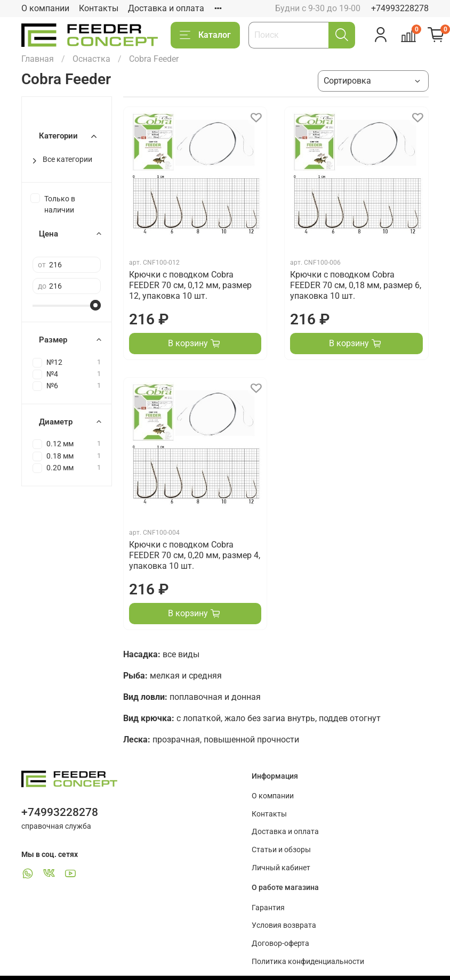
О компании (45, 8)
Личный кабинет (281, 868)
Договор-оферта (280, 944)
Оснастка (91, 59)
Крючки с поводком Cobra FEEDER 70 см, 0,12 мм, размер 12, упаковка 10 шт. (190, 285)
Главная (38, 59)
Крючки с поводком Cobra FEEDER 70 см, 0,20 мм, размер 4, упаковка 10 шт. (195, 555)
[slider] (95, 305)
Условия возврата (284, 925)
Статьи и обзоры (281, 850)
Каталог (205, 35)
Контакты (99, 8)
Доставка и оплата (166, 8)
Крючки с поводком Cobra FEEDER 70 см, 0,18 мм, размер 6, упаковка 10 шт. (356, 285)
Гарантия (268, 908)
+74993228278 (400, 8)
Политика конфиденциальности (308, 962)
